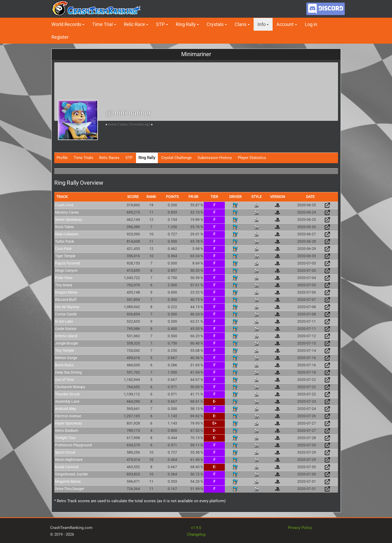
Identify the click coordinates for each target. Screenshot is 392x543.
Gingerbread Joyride (71, 474)
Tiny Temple (65, 350)
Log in (311, 24)
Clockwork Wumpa (70, 387)
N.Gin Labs (64, 321)
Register (60, 37)
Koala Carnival (67, 467)
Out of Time (64, 380)
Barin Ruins (64, 365)
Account (285, 24)
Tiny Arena (64, 285)
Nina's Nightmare (69, 460)
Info (262, 24)
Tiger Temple (65, 256)
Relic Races (109, 158)
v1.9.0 (196, 528)
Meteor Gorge (66, 358)
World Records (66, 24)
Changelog (196, 534)
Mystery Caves (67, 212)
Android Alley (66, 409)
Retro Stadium (67, 431)
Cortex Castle (66, 314)
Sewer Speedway (69, 220)
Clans (241, 24)
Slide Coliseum (67, 234)
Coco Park (63, 249)
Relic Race (134, 24)
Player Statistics (252, 158)
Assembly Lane (67, 401)
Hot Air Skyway (67, 307)
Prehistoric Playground (73, 445)
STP (160, 24)
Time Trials (83, 158)
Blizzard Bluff (66, 300)
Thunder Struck (67, 394)
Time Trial (102, 24)
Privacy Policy (300, 528)
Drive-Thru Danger (70, 489)
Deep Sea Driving (68, 372)
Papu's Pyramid (67, 263)
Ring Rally (186, 24)
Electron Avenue (68, 416)
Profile (62, 158)
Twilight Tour (65, 438)
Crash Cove (64, 205)
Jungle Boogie (66, 343)
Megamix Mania (68, 481)
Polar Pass (64, 278)
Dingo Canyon (66, 270)
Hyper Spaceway (69, 423)
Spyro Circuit (65, 452)
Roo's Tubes (64, 227)
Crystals (215, 24)
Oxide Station (66, 329)
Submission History (215, 158)
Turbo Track (65, 241)
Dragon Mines (66, 292)
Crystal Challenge (176, 158)
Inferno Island (66, 336)
